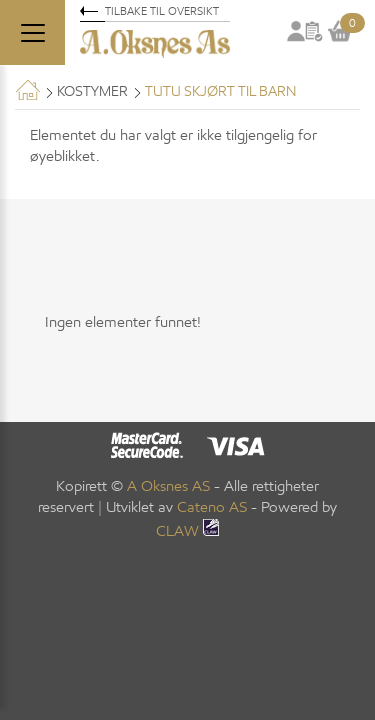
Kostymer (92, 91)
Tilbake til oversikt (162, 11)
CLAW (187, 531)
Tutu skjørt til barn (220, 91)
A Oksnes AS (168, 486)
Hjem (27, 90)
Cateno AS (212, 507)
